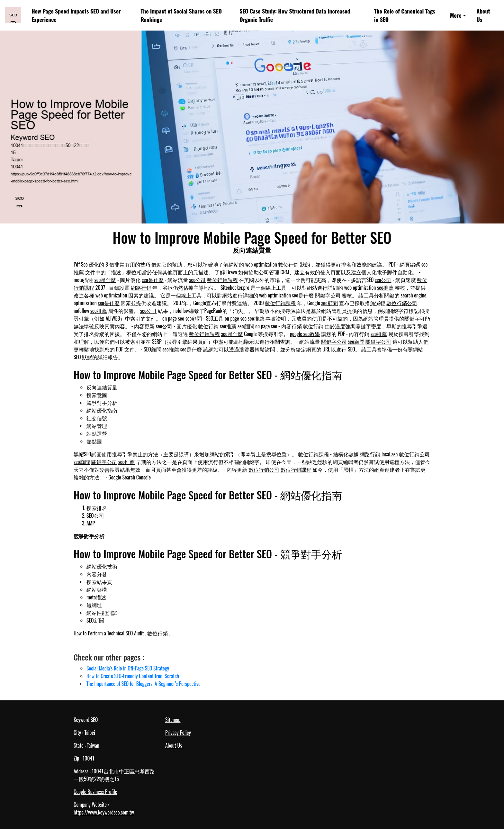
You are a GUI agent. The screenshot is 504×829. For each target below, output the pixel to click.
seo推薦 (385, 287)
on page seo (173, 318)
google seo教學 (305, 334)
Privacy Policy (178, 733)
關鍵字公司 (328, 295)
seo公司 (198, 280)
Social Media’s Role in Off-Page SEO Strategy (128, 668)
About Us (483, 15)
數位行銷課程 (222, 280)
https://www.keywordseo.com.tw (104, 812)
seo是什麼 (105, 280)
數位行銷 (288, 264)
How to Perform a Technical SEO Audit (109, 633)
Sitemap (173, 720)
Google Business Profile (95, 792)
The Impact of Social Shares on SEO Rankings (181, 15)
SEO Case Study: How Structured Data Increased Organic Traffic (295, 15)
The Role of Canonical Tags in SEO (405, 15)
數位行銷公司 (402, 303)
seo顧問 (329, 303)
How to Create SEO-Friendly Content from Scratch (133, 676)
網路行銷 (141, 287)
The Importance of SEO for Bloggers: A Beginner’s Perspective (144, 684)
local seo (390, 454)
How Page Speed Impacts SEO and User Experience (76, 15)
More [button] (456, 15)
